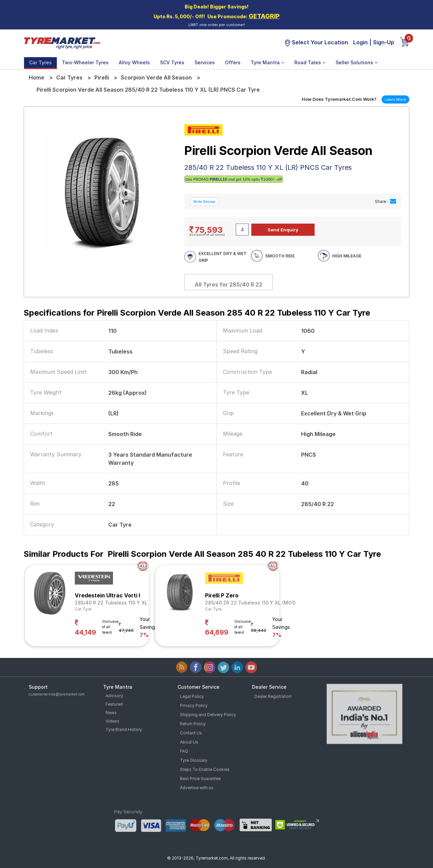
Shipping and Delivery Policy (208, 715)
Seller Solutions (357, 62)
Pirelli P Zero (222, 595)
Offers (233, 62)
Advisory (114, 696)
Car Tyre (83, 609)
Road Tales (310, 62)
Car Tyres (40, 62)
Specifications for (197, 313)
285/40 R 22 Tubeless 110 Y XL (111, 603)
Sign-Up (384, 42)
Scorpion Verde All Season (156, 77)
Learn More (395, 99)
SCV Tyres (172, 62)
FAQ (184, 751)
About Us (189, 742)
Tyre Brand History (124, 729)
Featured (114, 704)
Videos (112, 721)
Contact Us (191, 733)
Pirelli (102, 77)
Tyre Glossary (194, 760)
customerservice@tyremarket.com (57, 694)
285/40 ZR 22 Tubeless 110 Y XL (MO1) (250, 603)
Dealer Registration (273, 696)
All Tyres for (229, 284)
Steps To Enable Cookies (205, 769)
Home (37, 77)
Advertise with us (197, 788)
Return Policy (193, 724)
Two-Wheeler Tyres (85, 62)
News (111, 713)
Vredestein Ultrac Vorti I (107, 595)
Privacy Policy (194, 705)
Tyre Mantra (267, 62)
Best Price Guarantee (200, 779)
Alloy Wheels (134, 62)
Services (205, 62)
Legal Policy (192, 696)
